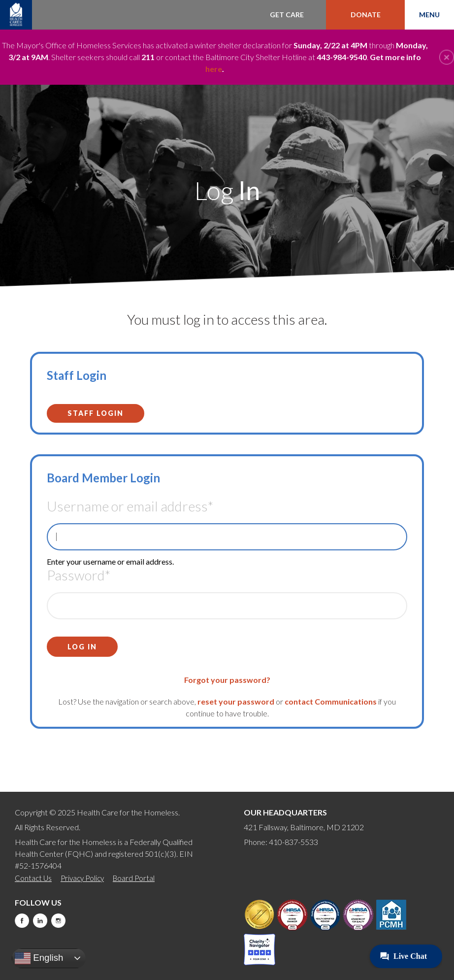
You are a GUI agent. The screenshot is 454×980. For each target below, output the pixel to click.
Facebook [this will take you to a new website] (22, 921)
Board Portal (134, 878)
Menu (429, 15)
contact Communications (331, 701)
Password (79, 575)
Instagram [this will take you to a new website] (58, 921)
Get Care (287, 15)
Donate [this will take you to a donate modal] (366, 15)
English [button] (39, 958)
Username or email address (130, 506)
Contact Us (33, 878)
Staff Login (96, 413)
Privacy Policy (82, 878)
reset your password (236, 701)
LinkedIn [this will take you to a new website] (40, 921)
